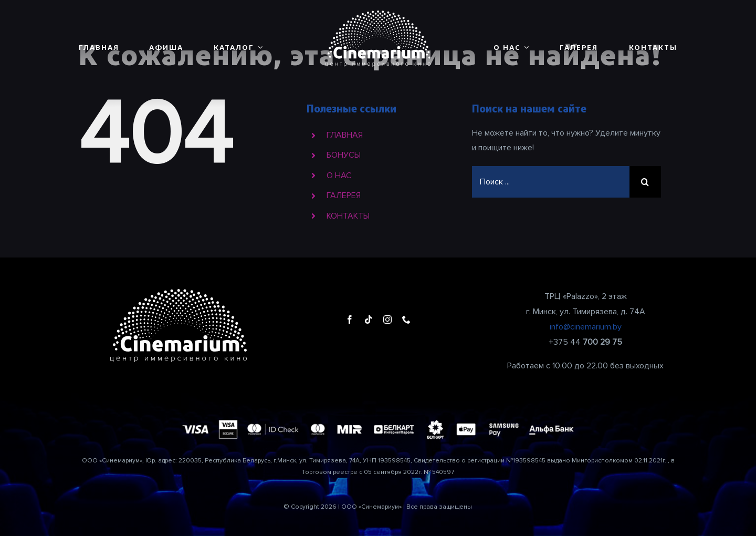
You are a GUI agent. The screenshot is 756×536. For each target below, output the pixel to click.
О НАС (339, 176)
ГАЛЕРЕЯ (344, 195)
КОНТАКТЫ (348, 216)
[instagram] (387, 319)
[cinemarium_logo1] (378, 15)
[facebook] (350, 319)
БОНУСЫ (344, 155)
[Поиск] (645, 182)
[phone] (406, 319)
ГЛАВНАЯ (345, 135)
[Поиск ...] (551, 182)
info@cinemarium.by (586, 327)
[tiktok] (369, 319)
